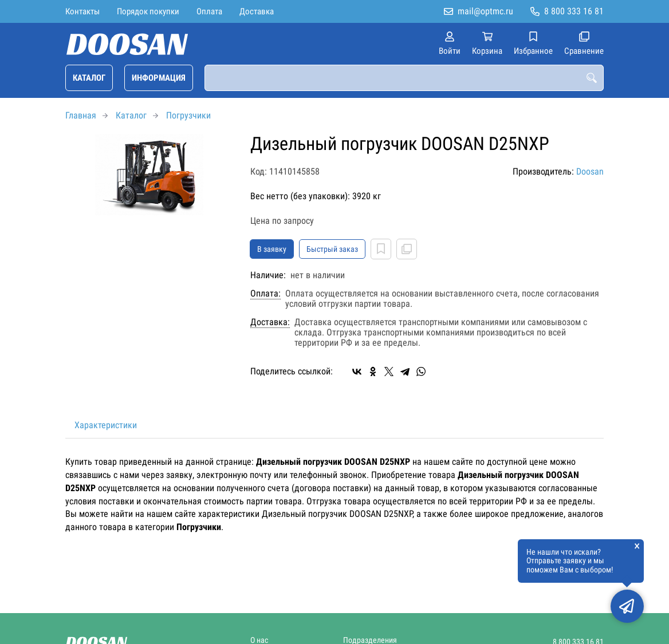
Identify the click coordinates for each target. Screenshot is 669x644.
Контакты (82, 11)
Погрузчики (188, 115)
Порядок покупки (148, 11)
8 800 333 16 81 (574, 11)
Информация (159, 78)
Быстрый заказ (332, 249)
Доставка (257, 11)
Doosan (590, 171)
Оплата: (265, 294)
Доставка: (270, 322)
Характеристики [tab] (106, 425)
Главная (81, 115)
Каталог (89, 78)
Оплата (209, 11)
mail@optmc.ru (485, 11)
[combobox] (404, 78)
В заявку (272, 249)
